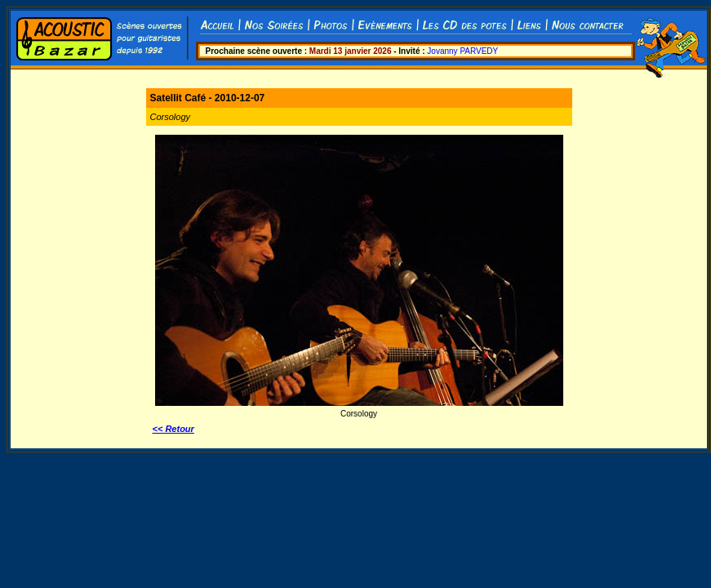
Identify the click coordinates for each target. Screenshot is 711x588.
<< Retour (173, 429)
